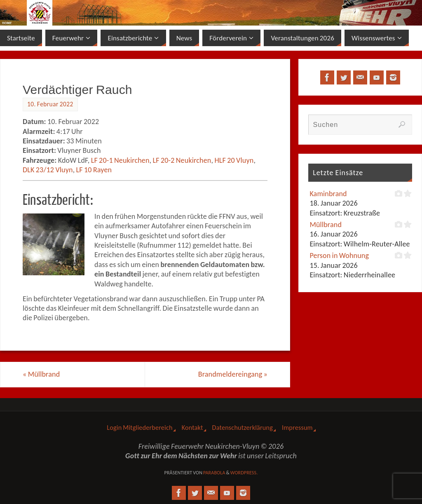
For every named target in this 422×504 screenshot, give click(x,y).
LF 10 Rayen (94, 170)
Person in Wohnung (339, 256)
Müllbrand (41, 374)
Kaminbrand (328, 194)
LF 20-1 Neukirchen (120, 160)
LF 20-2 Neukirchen (182, 160)
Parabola (214, 473)
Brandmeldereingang (233, 374)
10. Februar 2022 (50, 104)
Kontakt (192, 428)
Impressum (297, 428)
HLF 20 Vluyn (234, 160)
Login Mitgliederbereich (139, 428)
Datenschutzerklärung (243, 428)
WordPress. (244, 473)
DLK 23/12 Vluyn (48, 170)
